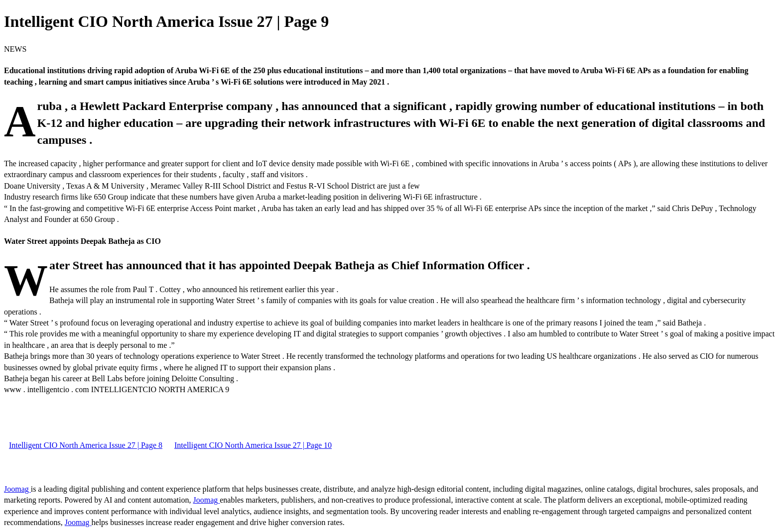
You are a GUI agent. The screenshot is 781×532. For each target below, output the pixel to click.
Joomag (17, 489)
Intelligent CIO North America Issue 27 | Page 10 (253, 445)
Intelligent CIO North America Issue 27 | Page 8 (86, 445)
